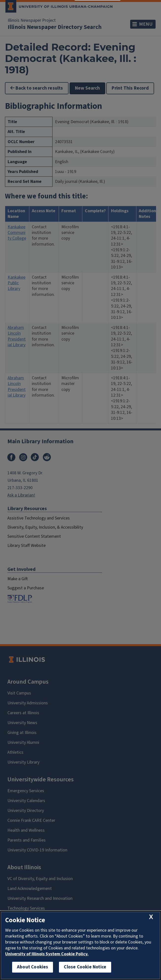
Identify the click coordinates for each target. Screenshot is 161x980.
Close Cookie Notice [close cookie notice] (85, 967)
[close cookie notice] (151, 917)
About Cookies (33, 967)
